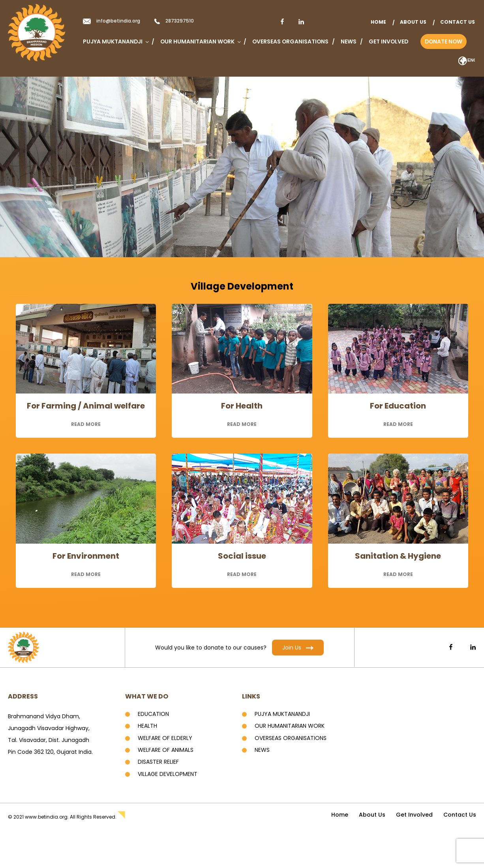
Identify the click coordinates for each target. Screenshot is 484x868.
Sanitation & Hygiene (398, 556)
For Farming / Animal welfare (86, 406)
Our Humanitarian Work (200, 41)
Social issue (242, 556)
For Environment (86, 556)
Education (153, 714)
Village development (168, 774)
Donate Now (444, 41)
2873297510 (180, 21)
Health (147, 726)
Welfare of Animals (166, 750)
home (378, 22)
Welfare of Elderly (165, 738)
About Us (413, 22)
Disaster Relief (158, 762)
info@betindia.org (118, 21)
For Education (398, 406)
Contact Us (458, 22)
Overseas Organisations (290, 41)
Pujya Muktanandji (115, 41)
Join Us (298, 648)
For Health (242, 406)
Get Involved (388, 41)
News (349, 41)
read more (86, 424)
